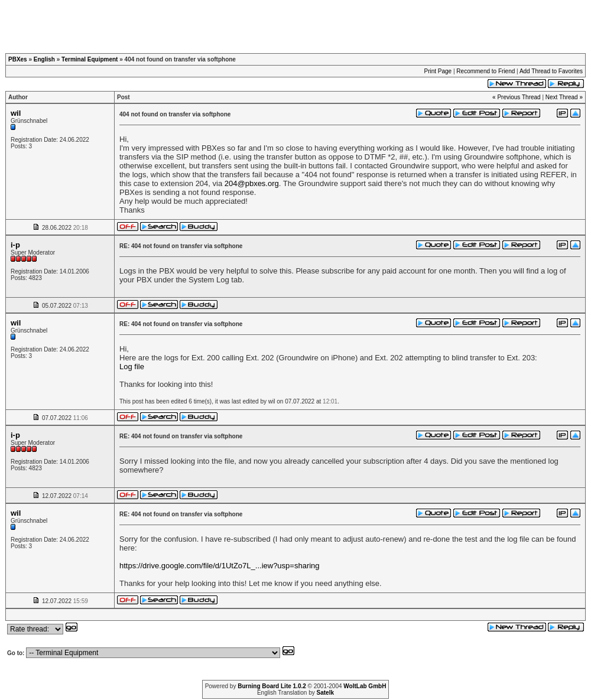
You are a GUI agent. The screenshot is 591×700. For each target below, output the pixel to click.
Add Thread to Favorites (551, 71)
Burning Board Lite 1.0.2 (272, 686)
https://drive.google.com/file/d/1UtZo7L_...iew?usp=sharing (220, 566)
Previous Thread (519, 97)
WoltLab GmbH (365, 686)
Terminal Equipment (90, 59)
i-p (15, 245)
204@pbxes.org (252, 183)
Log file (132, 367)
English (44, 59)
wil (16, 113)
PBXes (18, 59)
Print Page (438, 71)
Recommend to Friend (486, 71)
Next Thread (562, 97)
